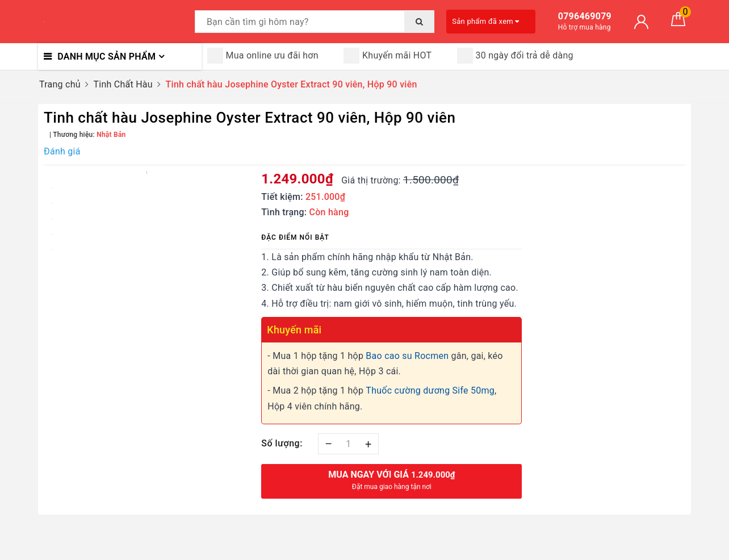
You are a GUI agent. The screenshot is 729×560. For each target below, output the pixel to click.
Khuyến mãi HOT (387, 56)
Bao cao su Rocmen (407, 356)
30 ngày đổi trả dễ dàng (515, 56)
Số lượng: (282, 443)
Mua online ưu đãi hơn (263, 56)
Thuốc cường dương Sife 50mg (430, 390)
